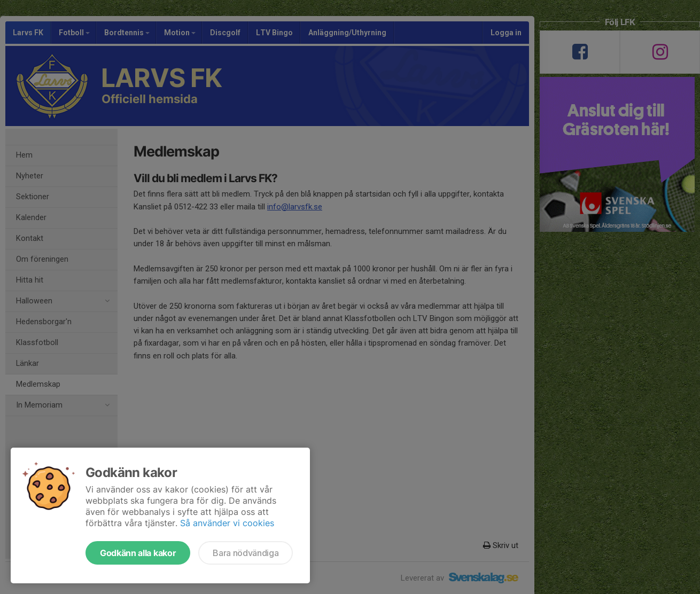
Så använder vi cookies (227, 523)
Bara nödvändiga (246, 553)
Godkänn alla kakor (138, 553)
